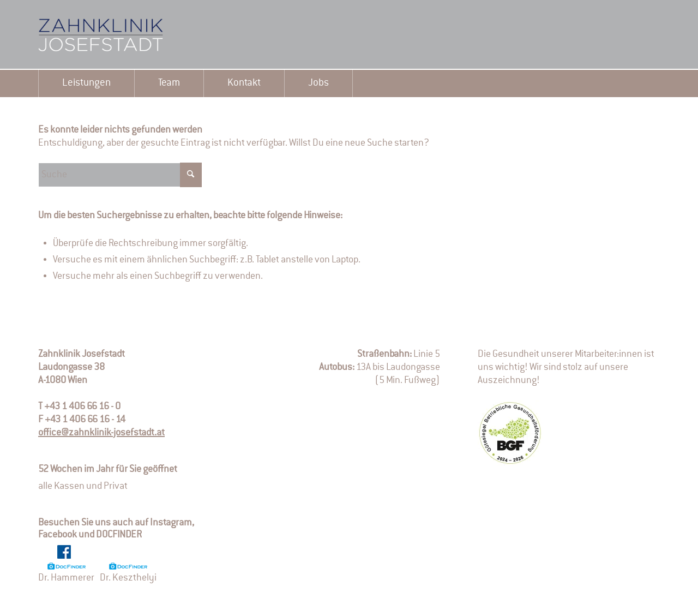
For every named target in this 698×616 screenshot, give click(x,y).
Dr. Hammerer (66, 573)
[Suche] (120, 175)
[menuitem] (86, 83)
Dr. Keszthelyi (128, 573)
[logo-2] (120, 35)
